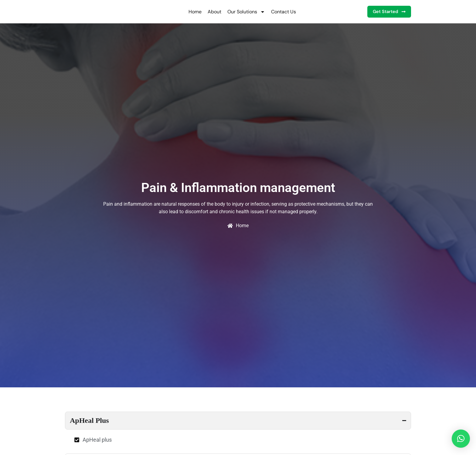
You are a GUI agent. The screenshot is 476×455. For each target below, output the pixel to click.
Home (190, 12)
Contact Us (279, 12)
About (210, 12)
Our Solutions (241, 12)
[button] (461, 439)
